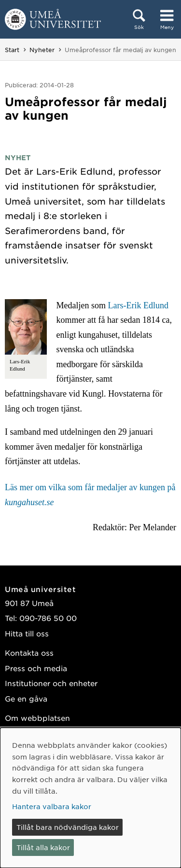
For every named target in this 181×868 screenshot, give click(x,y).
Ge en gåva (26, 698)
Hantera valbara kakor (52, 806)
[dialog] (90, 798)
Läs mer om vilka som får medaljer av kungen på (90, 495)
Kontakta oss (29, 653)
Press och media (36, 668)
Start (12, 50)
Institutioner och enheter (51, 683)
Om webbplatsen (37, 718)
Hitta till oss (27, 633)
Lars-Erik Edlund (138, 305)
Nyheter (42, 50)
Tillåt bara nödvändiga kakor (68, 827)
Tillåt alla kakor (43, 847)
